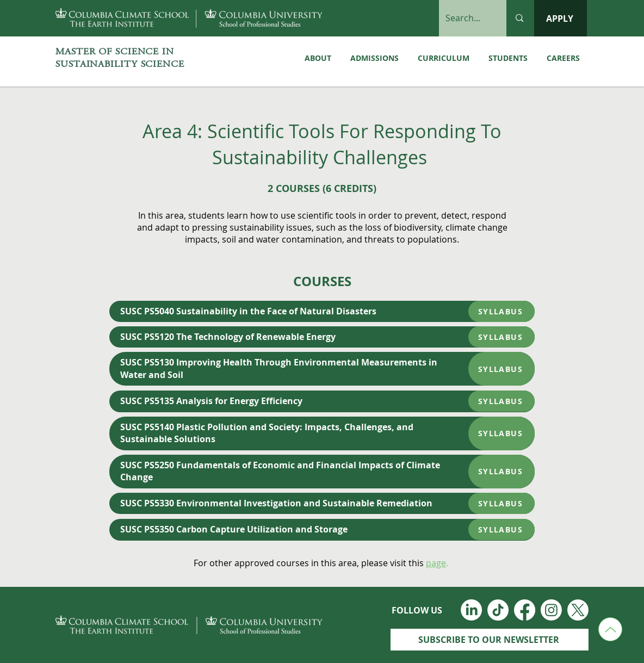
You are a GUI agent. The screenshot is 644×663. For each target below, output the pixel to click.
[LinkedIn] (471, 610)
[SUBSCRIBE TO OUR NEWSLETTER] (490, 640)
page (436, 563)
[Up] (610, 629)
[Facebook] (525, 610)
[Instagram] (551, 610)
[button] (508, 58)
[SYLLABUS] (501, 311)
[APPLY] (561, 18)
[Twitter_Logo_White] (578, 610)
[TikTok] (498, 610)
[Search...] (465, 18)
